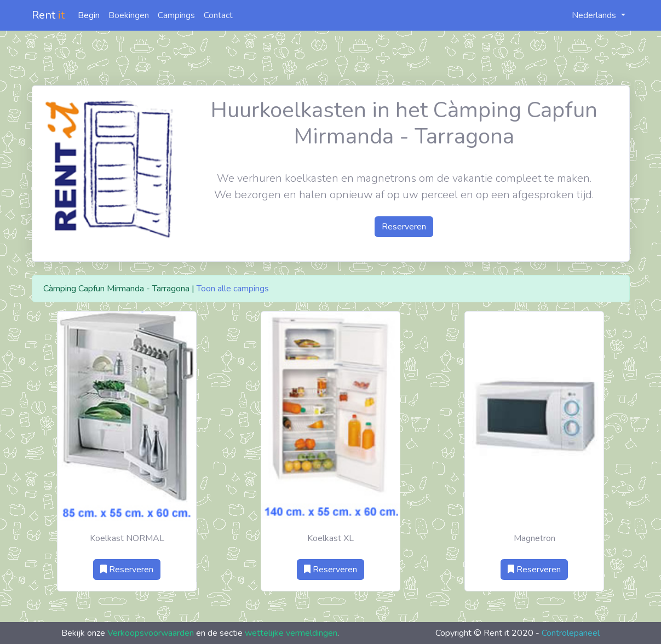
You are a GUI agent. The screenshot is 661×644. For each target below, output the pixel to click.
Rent (48, 15)
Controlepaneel (571, 633)
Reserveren (404, 227)
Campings (176, 15)
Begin (89, 15)
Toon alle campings (233, 289)
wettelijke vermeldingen (291, 633)
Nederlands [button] (588, 15)
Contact (218, 15)
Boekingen (129, 15)
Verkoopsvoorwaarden (151, 633)
